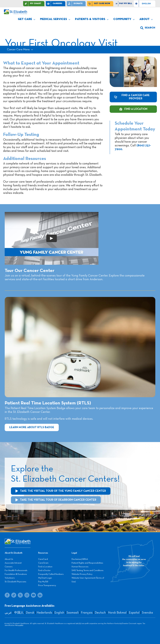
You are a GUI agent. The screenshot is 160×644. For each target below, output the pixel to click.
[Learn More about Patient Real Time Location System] (32, 427)
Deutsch (100, 613)
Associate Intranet (13, 563)
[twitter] (20, 595)
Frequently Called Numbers (51, 574)
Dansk (30, 613)
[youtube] (33, 595)
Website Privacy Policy (82, 574)
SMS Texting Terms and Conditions (87, 570)
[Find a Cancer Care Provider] (133, 97)
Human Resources (80, 567)
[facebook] (7, 595)
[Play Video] (52, 238)
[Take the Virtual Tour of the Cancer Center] (61, 491)
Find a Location (45, 567)
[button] (148, 28)
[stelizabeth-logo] (15, 11)
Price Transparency (47, 585)
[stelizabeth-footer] (18, 540)
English (59, 613)
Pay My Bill (43, 582)
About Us (9, 559)
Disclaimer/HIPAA (80, 559)
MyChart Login (45, 578)
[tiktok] (14, 595)
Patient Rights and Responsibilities (87, 563)
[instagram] (27, 595)
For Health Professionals (16, 570)
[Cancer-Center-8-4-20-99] (80, 298)
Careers (9, 567)
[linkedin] (40, 595)
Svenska (147, 613)
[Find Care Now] (100, 4)
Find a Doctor (44, 570)
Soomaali (73, 613)
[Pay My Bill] (124, 4)
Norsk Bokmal (117, 613)
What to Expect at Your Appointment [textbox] (41, 63)
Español (134, 613)
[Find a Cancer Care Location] (133, 109)
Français (87, 613)
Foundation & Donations (16, 574)
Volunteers (10, 578)
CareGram (43, 563)
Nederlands (44, 613)
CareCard (43, 559)
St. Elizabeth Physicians (15, 582)
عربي (8, 613)
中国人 (19, 613)
